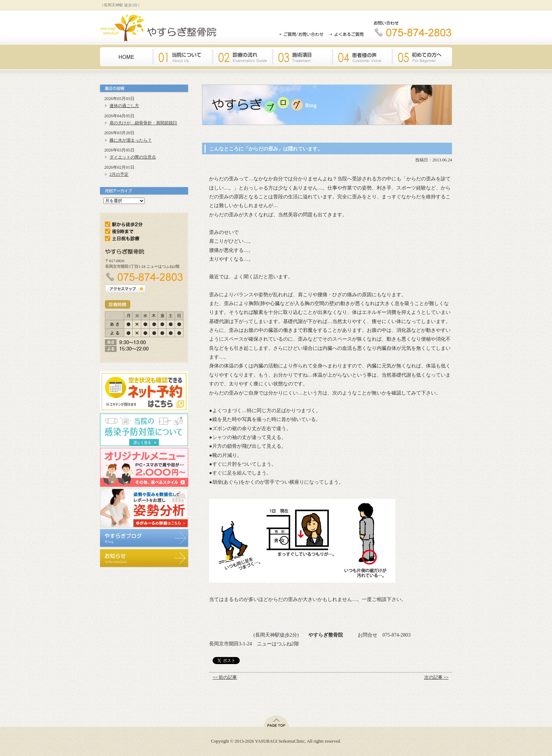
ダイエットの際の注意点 (133, 157)
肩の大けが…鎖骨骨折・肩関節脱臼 (143, 123)
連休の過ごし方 (124, 106)
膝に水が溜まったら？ (131, 140)
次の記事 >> (436, 677)
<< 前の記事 (225, 677)
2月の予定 (119, 174)
